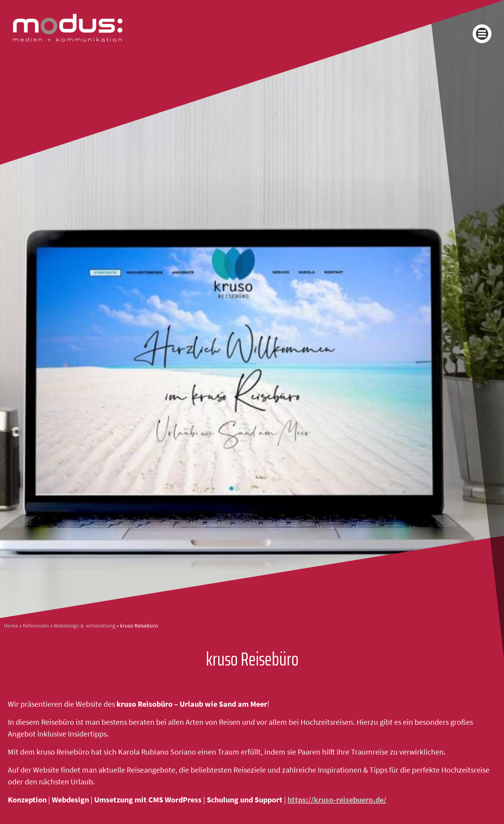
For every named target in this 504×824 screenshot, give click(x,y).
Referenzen (36, 626)
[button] (482, 34)
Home (11, 626)
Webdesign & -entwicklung (85, 626)
